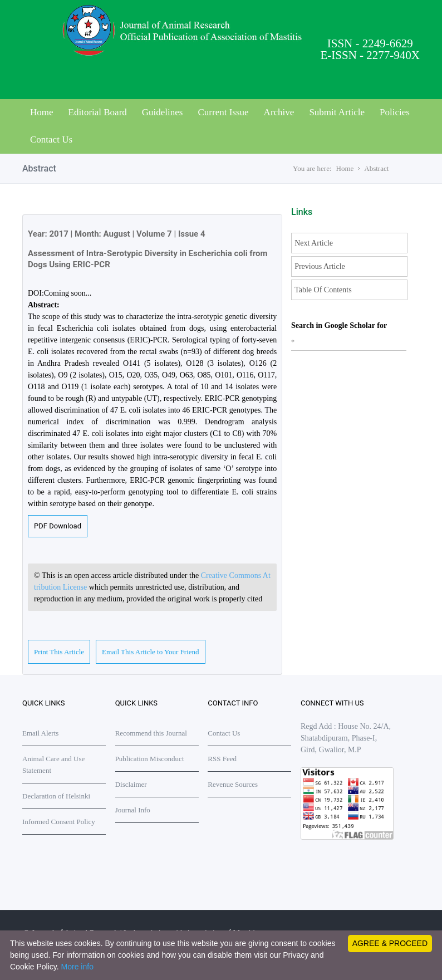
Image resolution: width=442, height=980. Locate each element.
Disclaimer (131, 784)
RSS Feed (222, 759)
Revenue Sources (233, 784)
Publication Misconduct (150, 759)
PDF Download (58, 526)
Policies (395, 112)
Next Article (314, 243)
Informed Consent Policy (59, 822)
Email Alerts (40, 733)
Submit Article (337, 112)
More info (77, 967)
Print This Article (59, 652)
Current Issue (223, 112)
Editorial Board (98, 112)
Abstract (376, 168)
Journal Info (133, 810)
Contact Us (51, 139)
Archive (279, 112)
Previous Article (320, 266)
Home (42, 112)
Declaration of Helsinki (56, 796)
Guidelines (163, 112)
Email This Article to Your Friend (151, 652)
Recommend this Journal (151, 733)
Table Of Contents (323, 290)
